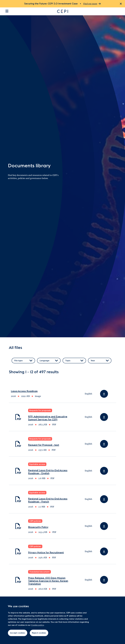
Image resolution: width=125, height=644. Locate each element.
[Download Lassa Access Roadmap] (104, 394)
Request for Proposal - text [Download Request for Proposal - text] (44, 445)
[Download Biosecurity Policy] (104, 526)
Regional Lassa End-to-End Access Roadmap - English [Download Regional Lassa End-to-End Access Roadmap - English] (48, 472)
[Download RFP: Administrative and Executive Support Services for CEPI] (104, 417)
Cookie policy (37, 625)
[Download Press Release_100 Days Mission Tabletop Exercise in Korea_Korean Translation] (104, 580)
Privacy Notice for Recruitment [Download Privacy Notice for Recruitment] (46, 553)
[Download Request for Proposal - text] (104, 444)
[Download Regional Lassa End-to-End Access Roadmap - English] (104, 471)
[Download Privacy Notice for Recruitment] (104, 551)
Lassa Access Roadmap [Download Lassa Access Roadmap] (24, 391)
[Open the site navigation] (7, 11)
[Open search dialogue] (121, 11)
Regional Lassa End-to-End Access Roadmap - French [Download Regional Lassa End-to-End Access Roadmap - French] (48, 500)
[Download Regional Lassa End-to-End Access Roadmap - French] (104, 499)
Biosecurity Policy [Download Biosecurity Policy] (38, 527)
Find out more (92, 4)
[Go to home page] (85, 11)
